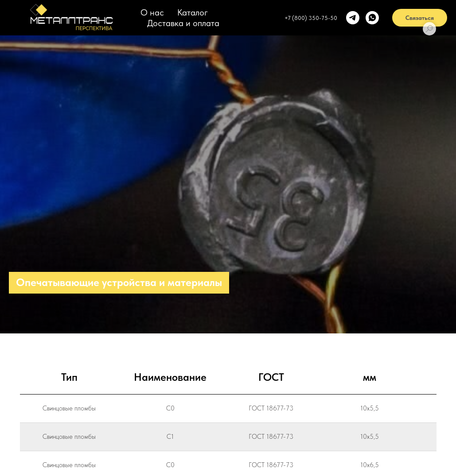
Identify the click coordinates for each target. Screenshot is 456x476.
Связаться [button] (420, 18)
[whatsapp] (372, 18)
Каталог (193, 12)
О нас (152, 12)
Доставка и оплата (183, 23)
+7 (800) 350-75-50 (311, 18)
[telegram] (353, 18)
